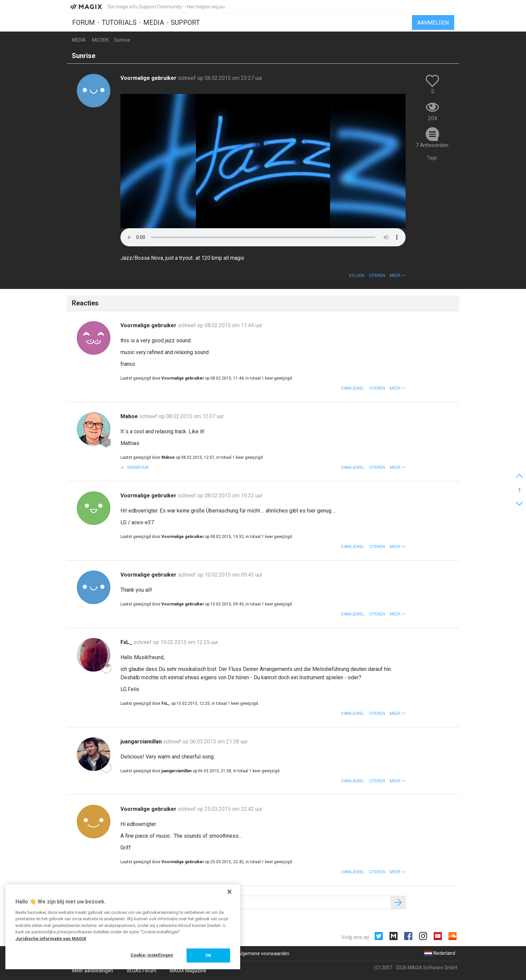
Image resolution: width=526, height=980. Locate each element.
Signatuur (137, 468)
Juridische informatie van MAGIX (51, 939)
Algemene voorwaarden (264, 953)
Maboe (130, 416)
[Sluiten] (229, 892)
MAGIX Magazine (188, 971)
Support (185, 22)
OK (208, 955)
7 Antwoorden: (432, 145)
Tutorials (119, 22)
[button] (398, 276)
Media (154, 22)
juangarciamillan (142, 742)
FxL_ (127, 642)
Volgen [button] (357, 276)
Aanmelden (433, 23)
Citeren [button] (377, 276)
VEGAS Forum (141, 971)
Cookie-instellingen (152, 955)
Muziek (100, 40)
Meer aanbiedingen (93, 971)
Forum (84, 22)
